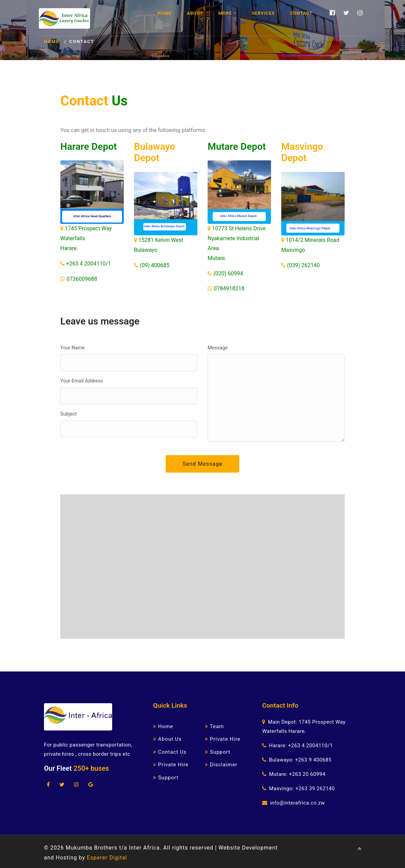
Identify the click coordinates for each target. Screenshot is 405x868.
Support (166, 778)
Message (218, 348)
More (227, 13)
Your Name (72, 348)
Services (263, 13)
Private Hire (171, 765)
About (195, 13)
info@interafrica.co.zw (297, 803)
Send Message (203, 464)
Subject (69, 414)
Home (164, 13)
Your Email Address (82, 381)
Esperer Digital (107, 858)
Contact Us (170, 752)
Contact (301, 13)
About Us (167, 739)
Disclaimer (221, 765)
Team (214, 726)
